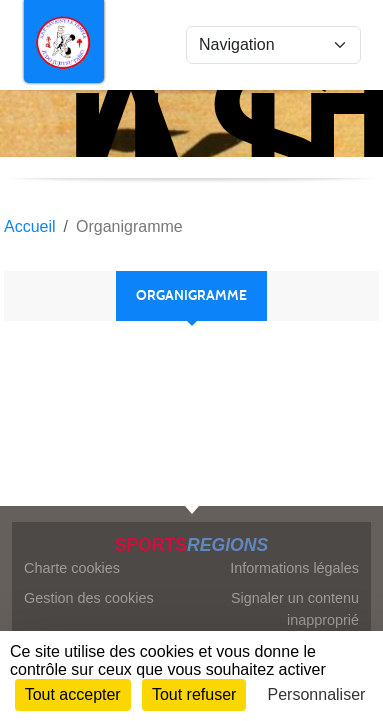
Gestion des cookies (89, 598)
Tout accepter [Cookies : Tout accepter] (73, 694)
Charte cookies (72, 568)
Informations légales (294, 568)
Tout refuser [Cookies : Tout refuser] (194, 694)
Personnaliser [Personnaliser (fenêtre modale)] (317, 694)
